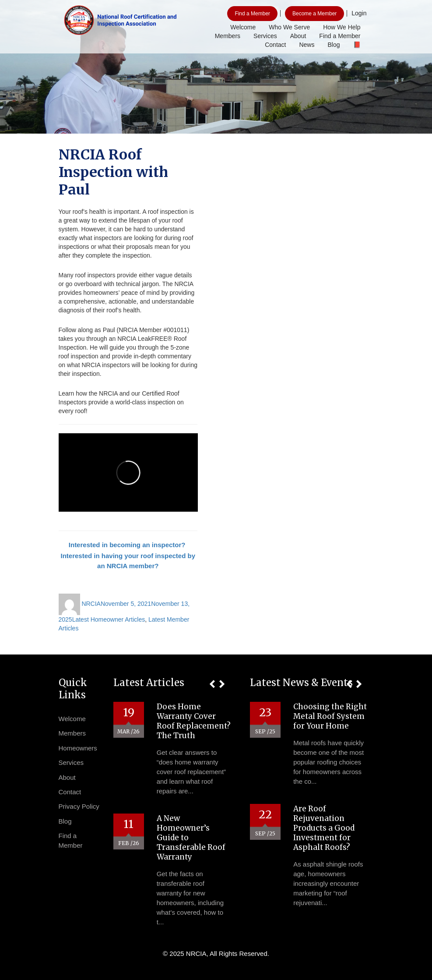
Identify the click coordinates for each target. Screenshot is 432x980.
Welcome (243, 27)
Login (359, 13)
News (307, 45)
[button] (212, 684)
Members (228, 36)
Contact (275, 45)
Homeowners (78, 748)
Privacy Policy (79, 806)
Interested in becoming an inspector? (128, 545)
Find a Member (252, 14)
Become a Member (314, 14)
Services (265, 36)
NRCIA (91, 604)
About (298, 36)
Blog (334, 45)
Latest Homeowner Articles (109, 619)
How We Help (342, 27)
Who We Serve (289, 27)
